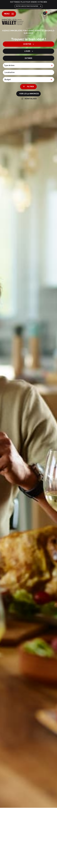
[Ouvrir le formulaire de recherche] (28, 87)
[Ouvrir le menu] (9, 14)
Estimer (28, 58)
